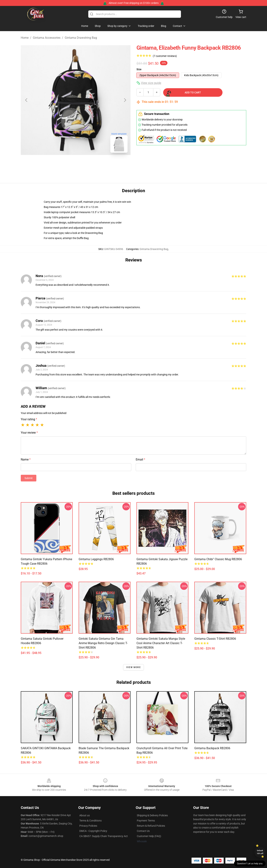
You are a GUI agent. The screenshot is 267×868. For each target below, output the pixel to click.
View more (133, 667)
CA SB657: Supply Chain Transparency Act (104, 836)
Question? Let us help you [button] (250, 864)
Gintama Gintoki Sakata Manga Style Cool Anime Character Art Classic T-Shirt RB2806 (161, 643)
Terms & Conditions (90, 821)
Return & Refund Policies (151, 826)
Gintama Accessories (47, 38)
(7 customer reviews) (165, 56)
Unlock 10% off (260, 852)
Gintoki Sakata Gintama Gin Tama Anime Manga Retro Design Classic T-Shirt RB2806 (103, 643)
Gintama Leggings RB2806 (96, 559)
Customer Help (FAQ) (149, 836)
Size (139, 69)
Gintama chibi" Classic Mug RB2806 (218, 559)
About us (85, 815)
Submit (29, 478)
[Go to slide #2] (85, 164)
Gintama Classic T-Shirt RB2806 (215, 639)
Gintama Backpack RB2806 (212, 748)
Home (25, 38)
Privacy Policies (88, 826)
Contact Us (143, 831)
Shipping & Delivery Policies (152, 815)
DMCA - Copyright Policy (93, 831)
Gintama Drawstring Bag (81, 38)
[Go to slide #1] (66, 164)
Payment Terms (146, 821)
